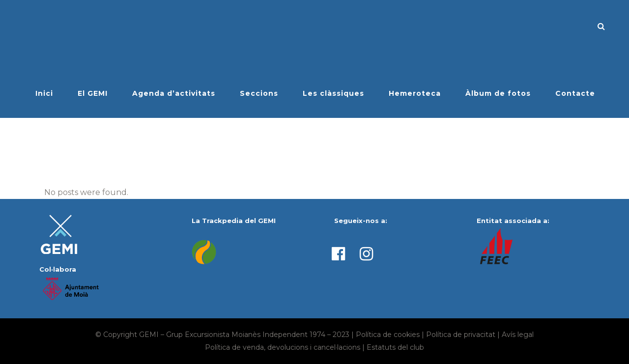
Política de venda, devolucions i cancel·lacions (283, 347)
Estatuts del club (395, 347)
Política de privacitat (461, 335)
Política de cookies (388, 335)
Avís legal (518, 335)
